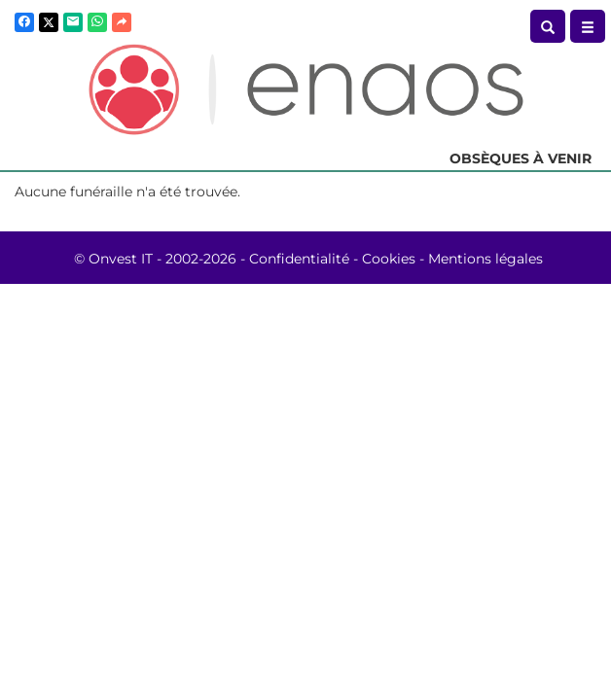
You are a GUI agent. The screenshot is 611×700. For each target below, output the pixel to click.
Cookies (389, 259)
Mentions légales (485, 259)
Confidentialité (299, 259)
